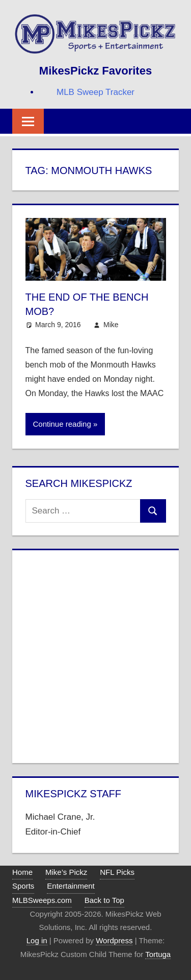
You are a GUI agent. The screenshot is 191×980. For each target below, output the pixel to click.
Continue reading (62, 424)
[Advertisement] (95, 655)
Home (22, 872)
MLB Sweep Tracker (95, 92)
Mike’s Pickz (66, 872)
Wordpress (114, 940)
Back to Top (104, 900)
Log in (37, 940)
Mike (111, 325)
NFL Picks (117, 872)
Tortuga (158, 954)
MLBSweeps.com (42, 900)
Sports (23, 886)
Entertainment (71, 886)
